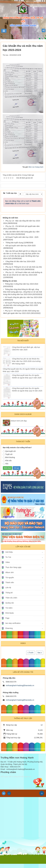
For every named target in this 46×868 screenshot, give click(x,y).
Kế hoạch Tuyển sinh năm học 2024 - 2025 (22, 237)
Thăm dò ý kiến (11, 598)
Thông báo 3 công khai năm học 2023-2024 (22, 284)
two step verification (13, 623)
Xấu (6, 464)
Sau (40, 653)
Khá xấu (7, 461)
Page (7, 618)
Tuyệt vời (8, 454)
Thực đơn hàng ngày (13, 567)
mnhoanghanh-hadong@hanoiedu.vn (20, 685)
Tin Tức (8, 557)
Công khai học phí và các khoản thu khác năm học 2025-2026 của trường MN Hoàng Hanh (26, 361)
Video (8, 562)
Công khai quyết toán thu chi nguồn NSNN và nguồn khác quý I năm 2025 (23, 370)
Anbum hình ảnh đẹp (19, 421)
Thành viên (10, 582)
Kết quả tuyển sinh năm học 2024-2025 (21, 246)
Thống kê (9, 593)
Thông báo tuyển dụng (14, 243)
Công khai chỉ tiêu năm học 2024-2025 (20, 261)
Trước (31, 653)
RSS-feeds (10, 613)
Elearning (9, 628)
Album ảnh (10, 572)
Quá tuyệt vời (9, 451)
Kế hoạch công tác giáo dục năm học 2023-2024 (23, 297)
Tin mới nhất (23, 341)
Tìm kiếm (9, 608)
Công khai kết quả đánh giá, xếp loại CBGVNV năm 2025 (26, 348)
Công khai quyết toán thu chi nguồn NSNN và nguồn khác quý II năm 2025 (27, 376)
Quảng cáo (10, 603)
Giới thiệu (9, 552)
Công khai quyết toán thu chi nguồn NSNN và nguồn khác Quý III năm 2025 (27, 390)
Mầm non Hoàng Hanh (36, 167)
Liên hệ (8, 588)
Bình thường (9, 458)
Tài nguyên (10, 578)
